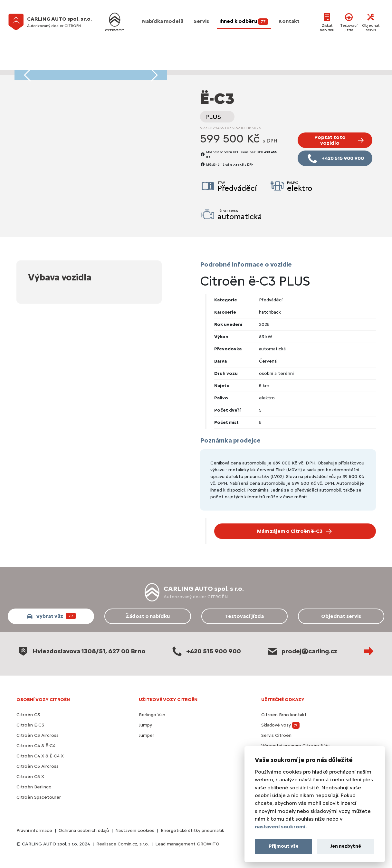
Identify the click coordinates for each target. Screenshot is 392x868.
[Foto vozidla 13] (120, 66)
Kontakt (289, 21)
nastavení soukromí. (281, 827)
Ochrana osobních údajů (84, 830)
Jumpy (145, 725)
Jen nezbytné (346, 846)
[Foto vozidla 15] (132, 66)
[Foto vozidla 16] (138, 66)
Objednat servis (371, 22)
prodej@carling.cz (302, 651)
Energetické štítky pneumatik (192, 830)
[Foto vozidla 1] (50, 66)
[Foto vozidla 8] (91, 66)
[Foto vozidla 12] (114, 66)
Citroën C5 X (30, 777)
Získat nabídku (327, 22)
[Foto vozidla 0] (44, 66)
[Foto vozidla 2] (56, 66)
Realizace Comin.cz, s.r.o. (123, 844)
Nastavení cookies (135, 830)
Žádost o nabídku (148, 616)
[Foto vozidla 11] (109, 66)
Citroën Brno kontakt (284, 715)
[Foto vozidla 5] (73, 66)
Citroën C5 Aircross (38, 766)
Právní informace (34, 830)
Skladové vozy (281, 725)
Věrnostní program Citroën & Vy (295, 746)
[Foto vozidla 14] (126, 66)
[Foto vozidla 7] (85, 66)
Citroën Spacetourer (39, 797)
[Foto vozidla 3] (62, 66)
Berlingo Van (152, 715)
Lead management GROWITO (187, 844)
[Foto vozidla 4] (67, 66)
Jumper (147, 735)
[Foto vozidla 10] (102, 66)
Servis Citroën (276, 735)
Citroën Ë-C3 (30, 725)
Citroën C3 (28, 715)
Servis (201, 21)
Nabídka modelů (163, 21)
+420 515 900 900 (206, 651)
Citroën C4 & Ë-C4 (36, 746)
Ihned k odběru (244, 21)
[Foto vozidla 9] (97, 66)
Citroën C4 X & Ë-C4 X (40, 756)
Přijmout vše (284, 846)
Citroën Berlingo (34, 787)
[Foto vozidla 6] (79, 66)
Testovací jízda (349, 22)
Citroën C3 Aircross (38, 735)
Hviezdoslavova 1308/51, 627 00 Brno (81, 651)
